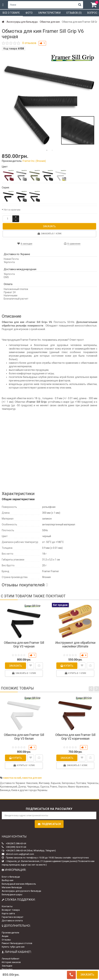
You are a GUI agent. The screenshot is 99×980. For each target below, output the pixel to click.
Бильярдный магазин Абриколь (19, 884)
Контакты (7, 906)
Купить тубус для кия (13, 947)
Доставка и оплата (12, 921)
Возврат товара (11, 910)
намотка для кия (32, 778)
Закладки (7, 966)
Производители (10, 933)
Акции (5, 936)
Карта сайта (8, 913)
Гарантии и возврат (13, 917)
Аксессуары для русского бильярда (21, 891)
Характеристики (49, 13)
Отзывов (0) (74, 13)
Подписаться (49, 824)
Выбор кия (8, 880)
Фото (29, 13)
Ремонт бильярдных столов (17, 943)
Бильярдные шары (12, 894)
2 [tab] (52, 150)
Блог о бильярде (11, 877)
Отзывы (6, 940)
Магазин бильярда (12, 887)
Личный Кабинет (11, 959)
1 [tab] (47, 150)
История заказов (11, 962)
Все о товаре (11, 13)
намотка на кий (12, 778)
